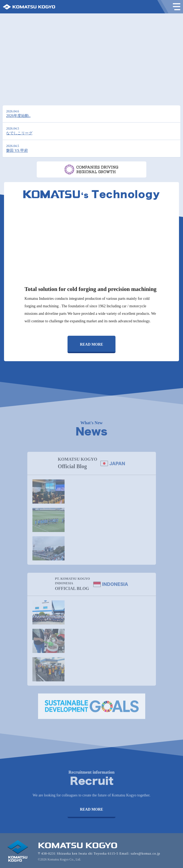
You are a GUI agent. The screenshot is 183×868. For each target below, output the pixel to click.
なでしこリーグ (19, 133)
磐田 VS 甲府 (17, 151)
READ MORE (91, 344)
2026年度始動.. (18, 116)
